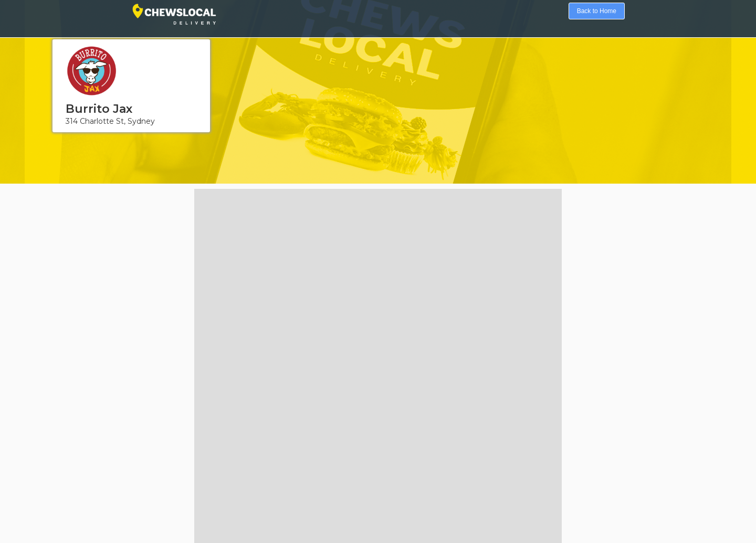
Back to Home (597, 11)
